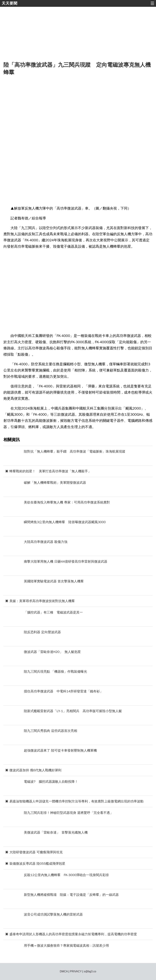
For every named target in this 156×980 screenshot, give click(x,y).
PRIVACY (76, 971)
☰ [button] (152, 3)
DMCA (64, 971)
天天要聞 (10, 3)
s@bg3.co (90, 971)
